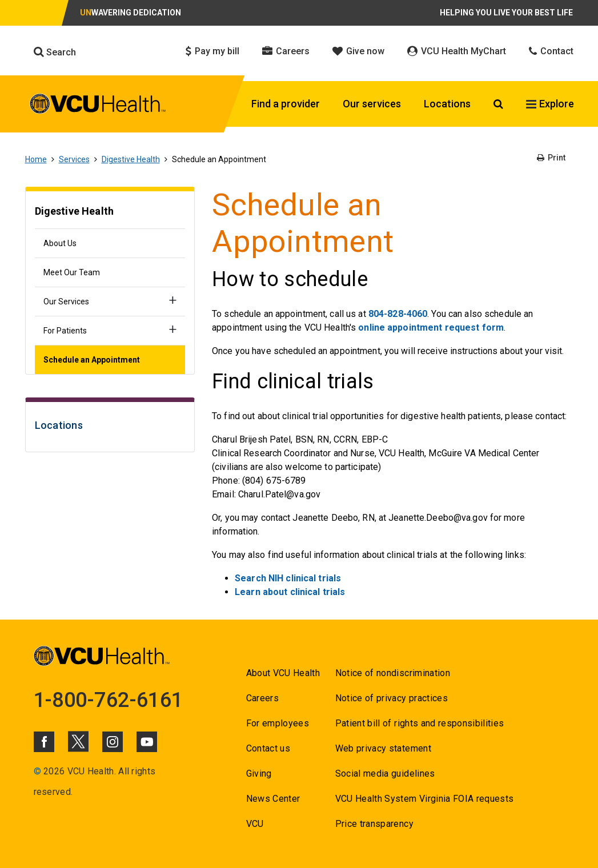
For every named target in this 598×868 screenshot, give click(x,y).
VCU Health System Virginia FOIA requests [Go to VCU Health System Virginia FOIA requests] (425, 799)
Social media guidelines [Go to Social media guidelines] (385, 773)
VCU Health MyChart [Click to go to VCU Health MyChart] (457, 51)
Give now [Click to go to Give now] (358, 51)
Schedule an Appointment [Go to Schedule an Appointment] (92, 360)
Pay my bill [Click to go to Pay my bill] (212, 51)
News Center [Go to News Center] (273, 799)
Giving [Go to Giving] (259, 773)
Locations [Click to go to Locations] (447, 104)
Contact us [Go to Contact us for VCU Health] (268, 748)
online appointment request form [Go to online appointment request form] (431, 327)
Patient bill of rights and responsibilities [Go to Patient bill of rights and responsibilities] (420, 723)
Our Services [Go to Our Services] (66, 302)
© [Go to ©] (37, 771)
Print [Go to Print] (551, 158)
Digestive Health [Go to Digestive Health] (131, 159)
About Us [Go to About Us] (60, 243)
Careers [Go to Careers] (262, 698)
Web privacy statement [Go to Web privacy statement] (383, 748)
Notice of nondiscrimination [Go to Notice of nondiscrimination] (393, 673)
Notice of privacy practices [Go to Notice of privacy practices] (392, 698)
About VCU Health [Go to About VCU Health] (283, 673)
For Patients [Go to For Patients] (65, 331)
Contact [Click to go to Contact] (551, 51)
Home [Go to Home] (36, 159)
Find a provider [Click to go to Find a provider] (286, 104)
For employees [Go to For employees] (278, 723)
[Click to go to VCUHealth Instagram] (113, 742)
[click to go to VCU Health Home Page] (98, 106)
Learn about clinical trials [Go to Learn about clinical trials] (290, 592)
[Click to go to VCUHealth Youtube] (147, 742)
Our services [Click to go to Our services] (372, 104)
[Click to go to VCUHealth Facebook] (44, 742)
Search (55, 52)
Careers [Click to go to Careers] (286, 51)
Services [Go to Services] (74, 159)
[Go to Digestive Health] (110, 213)
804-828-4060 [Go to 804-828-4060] (398, 314)
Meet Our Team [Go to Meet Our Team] (72, 272)
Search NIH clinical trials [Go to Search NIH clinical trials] (288, 578)
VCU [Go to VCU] (255, 824)
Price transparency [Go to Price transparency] (374, 824)
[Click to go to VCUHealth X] (78, 741)
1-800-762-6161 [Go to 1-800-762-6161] (109, 700)
